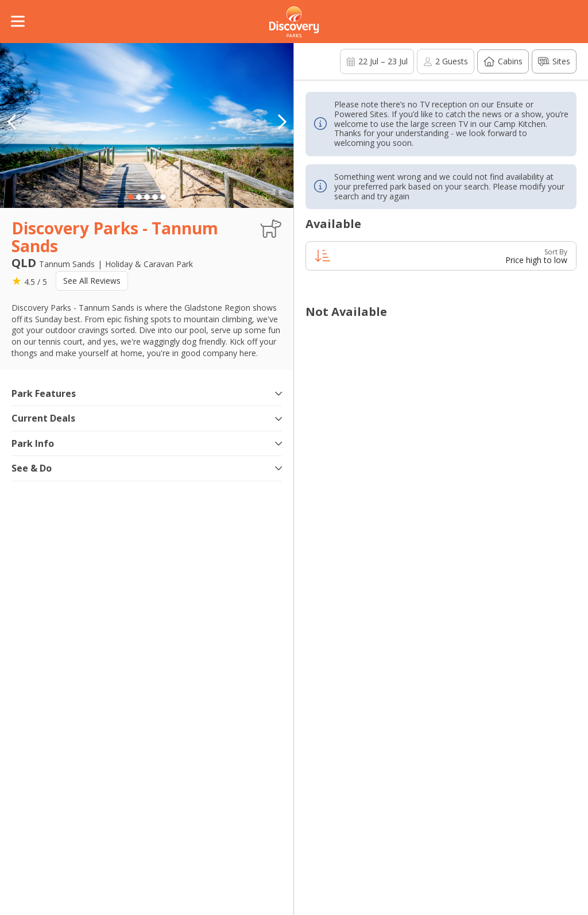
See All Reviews (92, 281)
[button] (282, 122)
